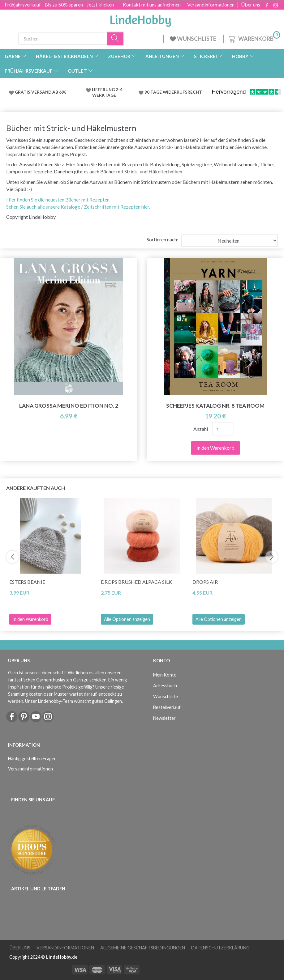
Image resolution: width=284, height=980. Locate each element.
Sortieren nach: (162, 239)
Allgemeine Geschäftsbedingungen (143, 948)
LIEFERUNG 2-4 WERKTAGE (107, 92)
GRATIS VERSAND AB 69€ (41, 92)
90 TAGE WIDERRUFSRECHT (173, 92)
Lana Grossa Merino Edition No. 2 (69, 406)
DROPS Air (205, 582)
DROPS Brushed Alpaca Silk (136, 582)
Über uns (251, 5)
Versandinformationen (211, 5)
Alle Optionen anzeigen (127, 619)
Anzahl (201, 429)
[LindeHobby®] (140, 19)
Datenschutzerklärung (220, 948)
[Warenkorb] (254, 38)
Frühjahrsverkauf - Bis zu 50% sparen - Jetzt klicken (59, 4)
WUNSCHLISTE (194, 39)
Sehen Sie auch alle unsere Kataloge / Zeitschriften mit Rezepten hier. (78, 207)
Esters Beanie (27, 582)
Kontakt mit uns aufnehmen (152, 5)
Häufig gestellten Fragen (32, 759)
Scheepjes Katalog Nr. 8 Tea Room (215, 406)
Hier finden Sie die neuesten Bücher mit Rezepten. (58, 199)
